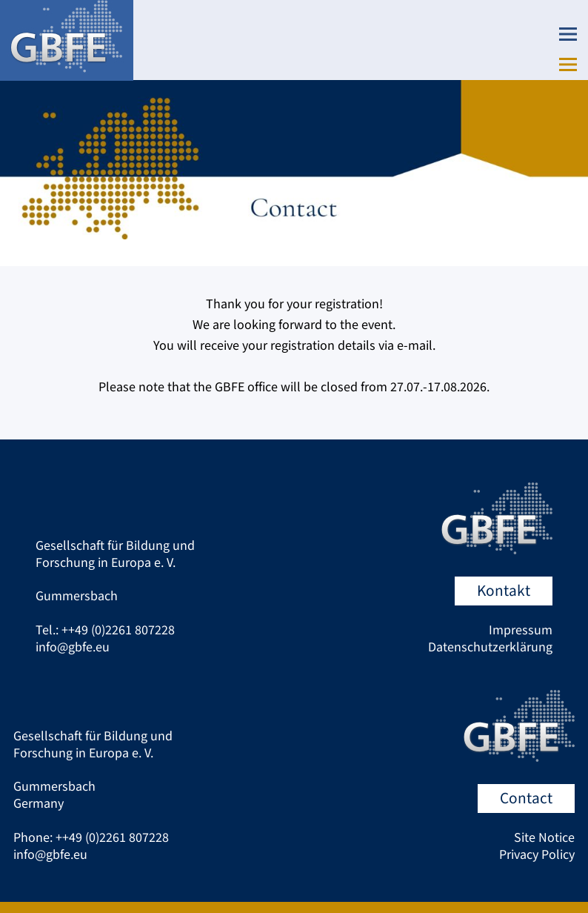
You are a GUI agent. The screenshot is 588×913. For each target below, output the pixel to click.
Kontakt (504, 591)
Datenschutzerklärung (490, 647)
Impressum (521, 630)
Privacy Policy (537, 855)
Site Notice (544, 838)
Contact (526, 799)
